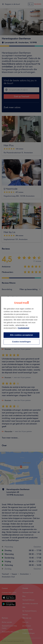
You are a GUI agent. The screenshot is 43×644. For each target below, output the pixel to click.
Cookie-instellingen (21, 342)
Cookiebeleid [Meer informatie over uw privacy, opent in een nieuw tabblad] (24, 328)
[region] (21, 322)
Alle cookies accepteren (21, 335)
